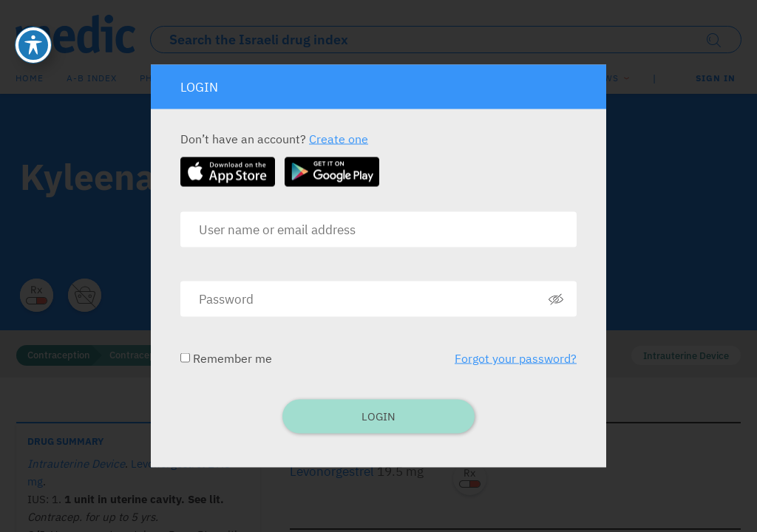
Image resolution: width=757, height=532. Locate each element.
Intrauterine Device (686, 356)
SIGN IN (716, 78)
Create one (339, 139)
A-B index (92, 78)
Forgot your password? (516, 358)
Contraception (59, 355)
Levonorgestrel (332, 471)
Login (378, 416)
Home (30, 78)
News (605, 78)
